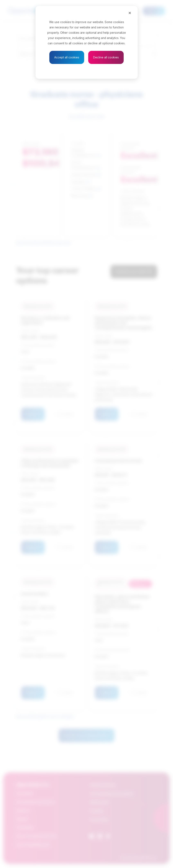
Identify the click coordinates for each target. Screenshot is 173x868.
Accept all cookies (67, 57)
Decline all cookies (106, 57)
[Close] (130, 13)
